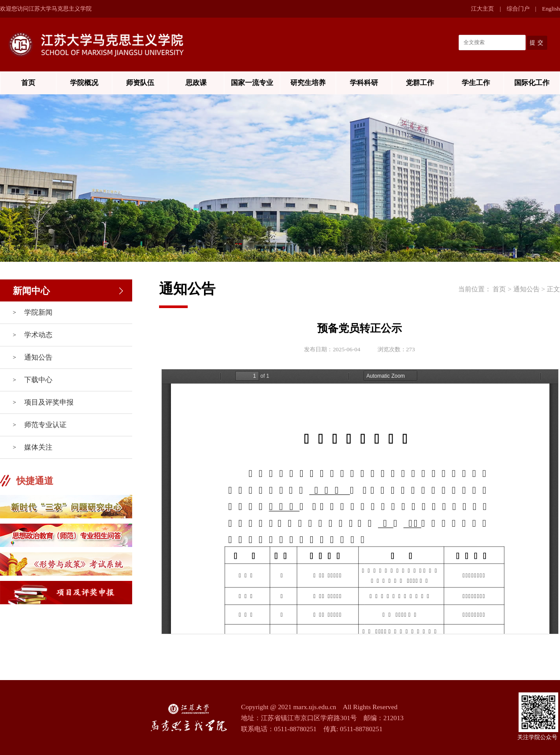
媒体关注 (38, 447)
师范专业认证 (45, 425)
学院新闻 (38, 312)
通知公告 (38, 357)
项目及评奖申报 (49, 402)
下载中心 (38, 380)
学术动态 (38, 335)
